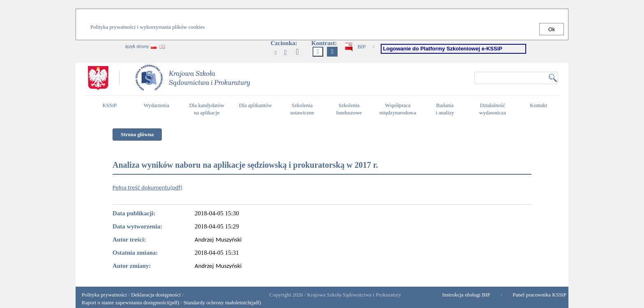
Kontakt (540, 109)
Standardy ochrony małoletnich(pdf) (222, 302)
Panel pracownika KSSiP (539, 295)
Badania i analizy (447, 109)
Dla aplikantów (256, 109)
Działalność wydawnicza (495, 109)
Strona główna (137, 134)
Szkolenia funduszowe (351, 109)
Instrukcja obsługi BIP (466, 295)
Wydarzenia (156, 105)
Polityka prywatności (104, 295)
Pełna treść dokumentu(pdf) (147, 187)
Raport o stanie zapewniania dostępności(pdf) (128, 302)
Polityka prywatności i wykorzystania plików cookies (147, 27)
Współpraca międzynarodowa (399, 109)
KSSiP (112, 109)
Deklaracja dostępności (156, 295)
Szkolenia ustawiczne (304, 109)
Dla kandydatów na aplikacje (207, 109)
